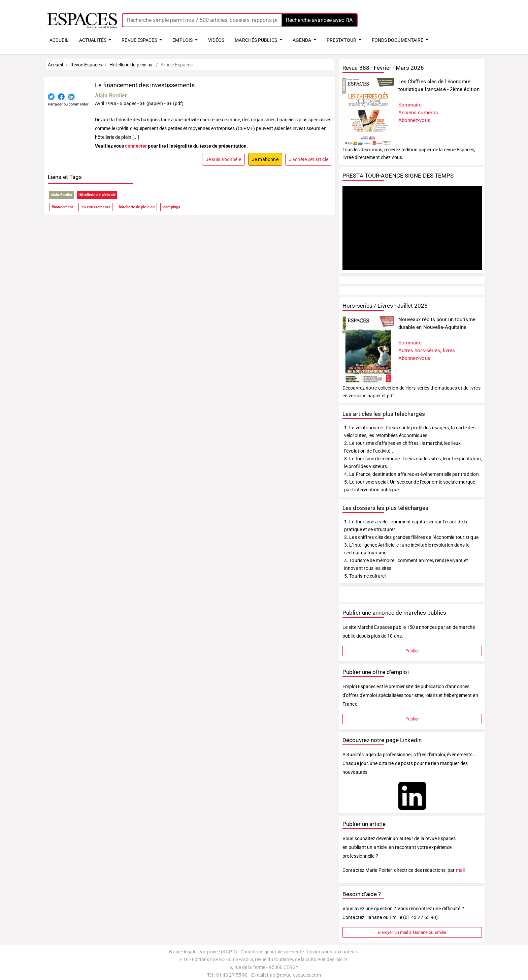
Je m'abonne (265, 159)
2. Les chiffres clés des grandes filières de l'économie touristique (411, 537)
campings (171, 207)
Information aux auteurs (333, 952)
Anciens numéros (418, 113)
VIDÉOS (216, 40)
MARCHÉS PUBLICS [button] (256, 40)
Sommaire (410, 105)
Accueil (55, 65)
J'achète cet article (309, 159)
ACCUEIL (59, 40)
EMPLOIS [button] (183, 40)
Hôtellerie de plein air (131, 65)
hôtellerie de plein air (136, 207)
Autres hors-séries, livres (427, 350)
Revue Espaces (86, 65)
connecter (136, 146)
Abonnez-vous (414, 120)
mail (460, 870)
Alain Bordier (111, 96)
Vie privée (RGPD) (218, 952)
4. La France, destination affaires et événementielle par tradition (411, 474)
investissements (95, 207)
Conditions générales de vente (272, 952)
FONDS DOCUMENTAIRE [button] (398, 40)
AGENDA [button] (303, 40)
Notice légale (183, 952)
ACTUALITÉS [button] (93, 40)
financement (62, 207)
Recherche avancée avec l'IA (319, 20)
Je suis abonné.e (224, 159)
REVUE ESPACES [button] (140, 40)
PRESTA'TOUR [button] (342, 40)
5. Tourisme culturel (365, 576)
